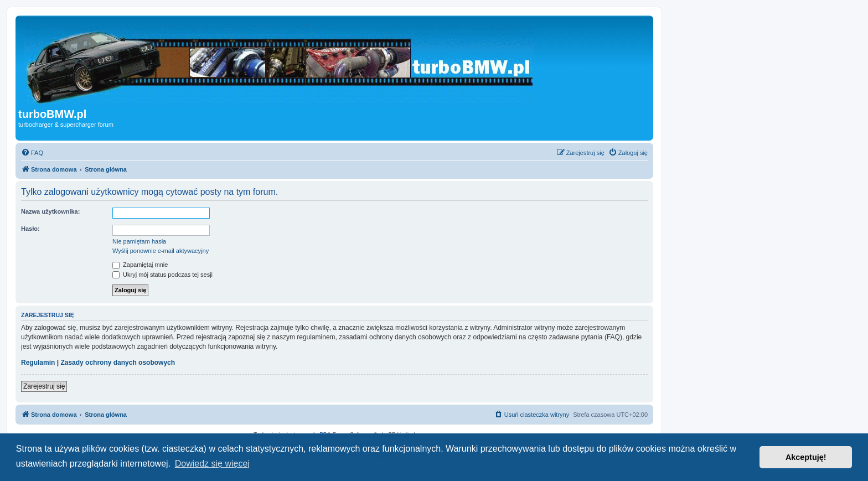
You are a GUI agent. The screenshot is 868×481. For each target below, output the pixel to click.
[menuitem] (32, 153)
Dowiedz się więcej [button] (212, 464)
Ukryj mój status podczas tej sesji (162, 275)
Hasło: (30, 229)
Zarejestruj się (44, 386)
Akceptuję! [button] (806, 457)
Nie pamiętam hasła (139, 241)
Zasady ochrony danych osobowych (118, 363)
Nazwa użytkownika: (50, 211)
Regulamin (38, 363)
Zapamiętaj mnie (140, 265)
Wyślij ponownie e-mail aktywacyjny (161, 251)
